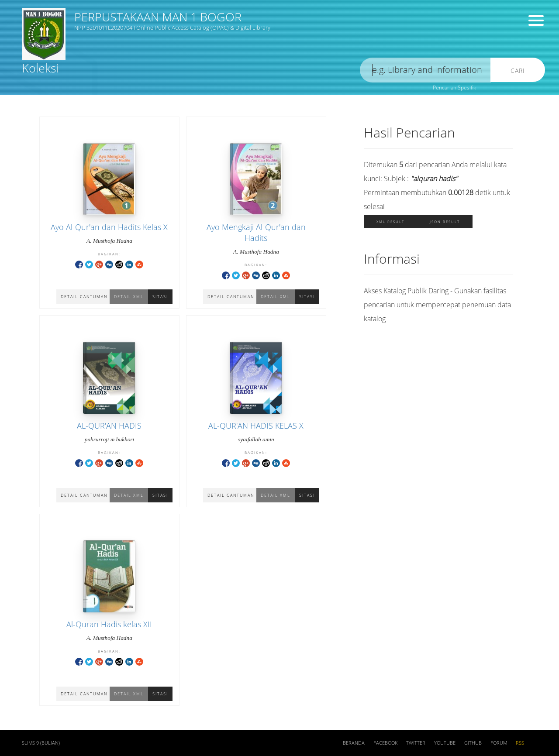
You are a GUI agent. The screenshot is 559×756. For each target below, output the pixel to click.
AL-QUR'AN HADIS (109, 426)
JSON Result (445, 222)
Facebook (385, 743)
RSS (520, 743)
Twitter (416, 743)
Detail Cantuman (84, 297)
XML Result (390, 222)
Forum (499, 743)
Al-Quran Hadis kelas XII (109, 624)
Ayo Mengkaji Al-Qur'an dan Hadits (256, 232)
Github (473, 743)
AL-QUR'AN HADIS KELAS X (256, 426)
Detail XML (129, 297)
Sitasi (160, 297)
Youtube (445, 743)
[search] (425, 70)
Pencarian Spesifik (454, 88)
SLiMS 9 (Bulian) (41, 743)
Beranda (354, 743)
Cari (518, 70)
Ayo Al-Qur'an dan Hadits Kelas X (109, 227)
